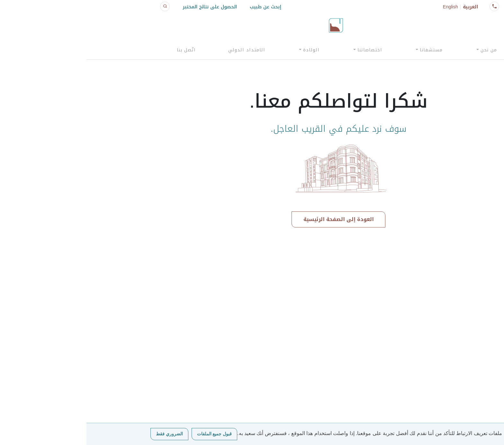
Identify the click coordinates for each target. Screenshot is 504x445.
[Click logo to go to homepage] (249, 25)
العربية (384, 7)
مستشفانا (345, 50)
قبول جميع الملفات (128, 434)
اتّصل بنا (100, 50)
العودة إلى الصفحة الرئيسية (252, 219)
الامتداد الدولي (160, 50)
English (364, 7)
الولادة (225, 50)
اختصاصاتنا (283, 50)
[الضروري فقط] (496, 434)
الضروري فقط (83, 434)
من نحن (402, 50)
